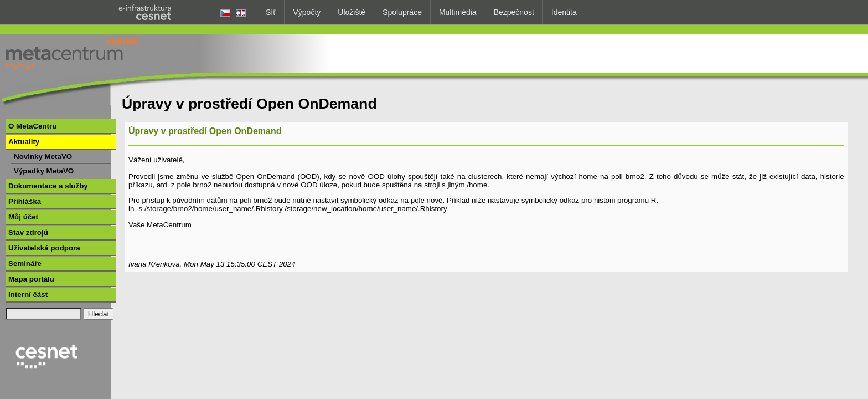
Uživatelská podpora (44, 248)
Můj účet (23, 217)
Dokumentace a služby (48, 186)
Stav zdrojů (28, 232)
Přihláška (25, 201)
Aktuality (24, 142)
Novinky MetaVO (43, 157)
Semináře (25, 264)
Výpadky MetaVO (44, 171)
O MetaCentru (32, 126)
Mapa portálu (31, 279)
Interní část (28, 295)
